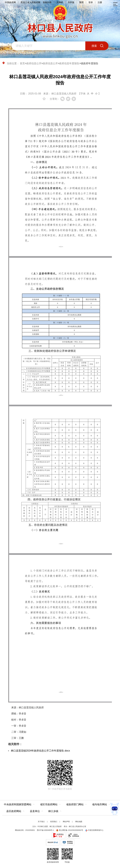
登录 (91, 2)
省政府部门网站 (75, 804)
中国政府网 (10, 2)
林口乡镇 (53, 811)
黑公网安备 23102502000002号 (70, 830)
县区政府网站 (14, 811)
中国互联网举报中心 (94, 830)
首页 (22, 63)
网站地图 (79, 822)
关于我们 (41, 822)
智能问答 (47, 2)
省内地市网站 (100, 804)
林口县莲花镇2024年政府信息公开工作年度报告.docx (40, 751)
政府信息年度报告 (69, 63)
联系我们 (54, 822)
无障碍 (60, 2)
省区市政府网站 (49, 804)
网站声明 (66, 822)
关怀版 (71, 2)
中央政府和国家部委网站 (18, 804)
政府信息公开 (34, 63)
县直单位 (35, 811)
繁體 (81, 2)
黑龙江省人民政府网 (30, 2)
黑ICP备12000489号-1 (45, 830)
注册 (100, 2)
